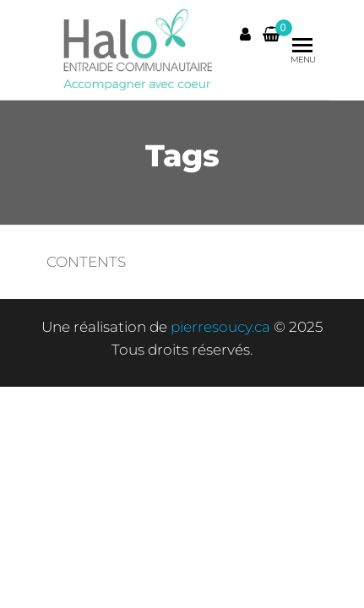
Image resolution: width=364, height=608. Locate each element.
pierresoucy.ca (220, 327)
